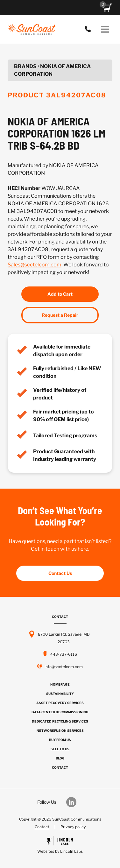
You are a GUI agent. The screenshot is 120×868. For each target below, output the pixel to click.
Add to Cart (60, 294)
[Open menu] (105, 29)
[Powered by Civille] (60, 846)
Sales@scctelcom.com (35, 265)
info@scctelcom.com (64, 667)
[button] (108, 8)
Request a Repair (60, 315)
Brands (25, 66)
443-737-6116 (89, 29)
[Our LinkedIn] (74, 802)
